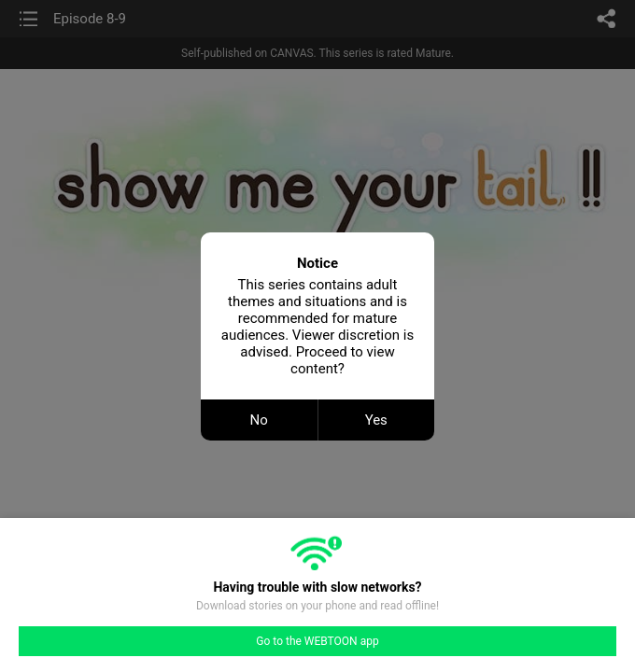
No (259, 420)
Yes (376, 420)
